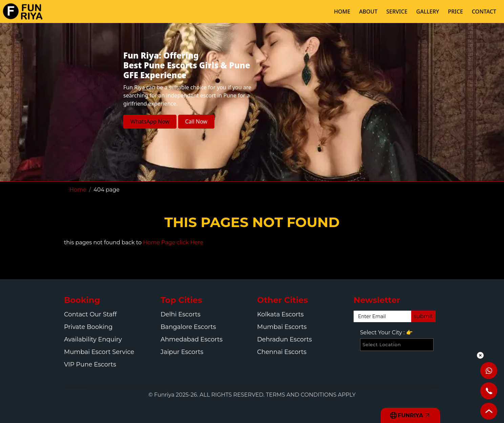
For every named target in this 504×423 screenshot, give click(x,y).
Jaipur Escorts (182, 352)
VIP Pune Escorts (90, 364)
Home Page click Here (173, 242)
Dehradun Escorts (285, 339)
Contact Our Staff (90, 314)
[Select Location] (397, 345)
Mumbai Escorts (282, 327)
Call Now (196, 121)
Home (78, 190)
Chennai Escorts (282, 352)
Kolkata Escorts (280, 314)
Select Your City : (386, 333)
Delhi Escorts (181, 314)
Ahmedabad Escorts (192, 339)
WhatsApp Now (150, 121)
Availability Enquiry (93, 339)
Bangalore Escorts (188, 327)
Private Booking (88, 327)
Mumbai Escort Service (99, 352)
